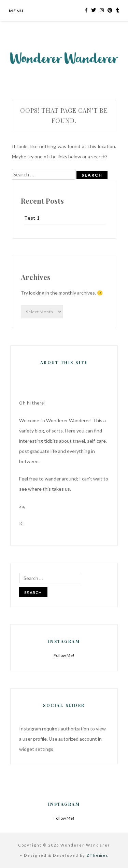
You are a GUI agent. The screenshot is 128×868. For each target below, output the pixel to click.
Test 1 (32, 218)
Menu (16, 11)
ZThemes (98, 855)
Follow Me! (64, 655)
